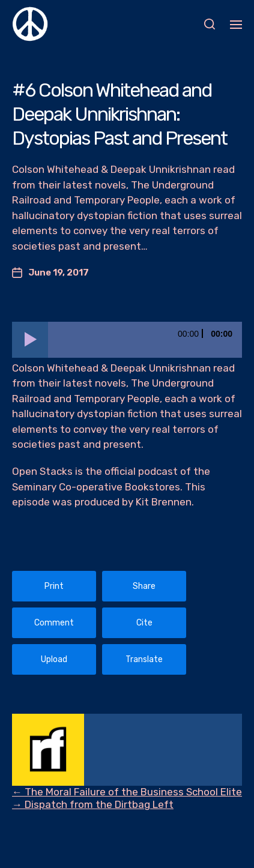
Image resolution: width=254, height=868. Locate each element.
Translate (144, 659)
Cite (144, 623)
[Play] (30, 340)
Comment (54, 623)
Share (144, 586)
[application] (127, 340)
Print (54, 586)
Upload (54, 659)
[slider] (145, 340)
